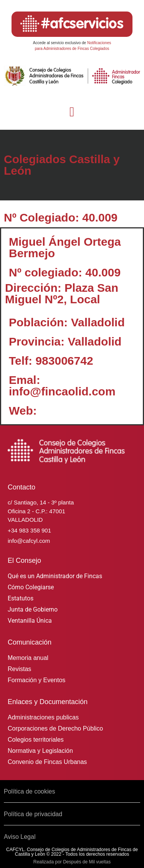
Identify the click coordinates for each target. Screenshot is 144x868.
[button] (72, 112)
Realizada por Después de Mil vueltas (72, 862)
